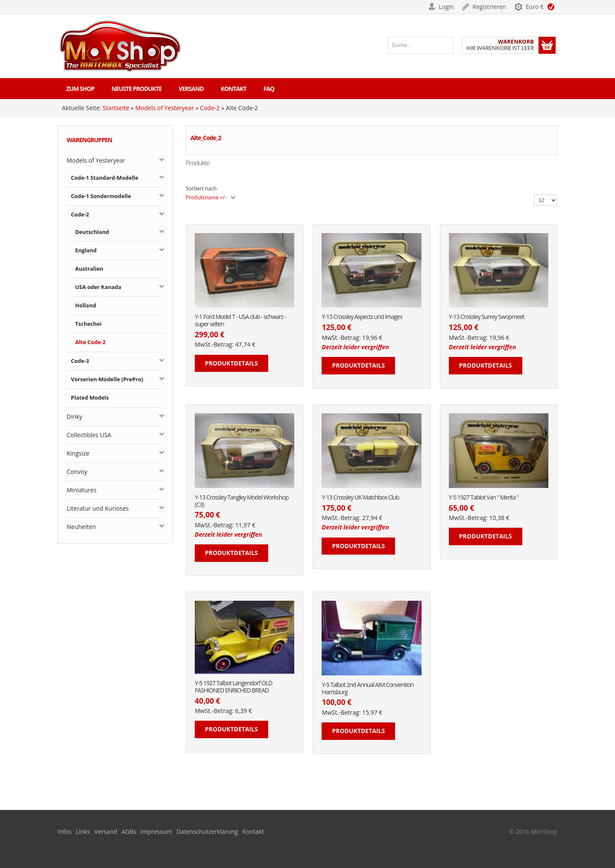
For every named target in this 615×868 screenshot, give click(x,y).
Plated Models (90, 398)
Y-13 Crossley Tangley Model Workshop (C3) (242, 501)
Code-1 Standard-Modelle (105, 178)
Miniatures (82, 490)
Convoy (77, 472)
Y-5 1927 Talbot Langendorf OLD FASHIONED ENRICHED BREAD (233, 687)
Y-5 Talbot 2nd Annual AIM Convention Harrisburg (368, 689)
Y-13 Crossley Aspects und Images (362, 317)
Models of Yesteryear (165, 108)
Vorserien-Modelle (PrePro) (107, 379)
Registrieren (489, 7)
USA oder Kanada (98, 287)
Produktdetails (231, 363)
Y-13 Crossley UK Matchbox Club (360, 498)
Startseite (116, 108)
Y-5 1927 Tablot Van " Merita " (484, 498)
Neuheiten (81, 527)
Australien (89, 269)
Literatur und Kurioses (98, 508)
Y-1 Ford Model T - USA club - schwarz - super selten (240, 321)
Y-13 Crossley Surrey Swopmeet (487, 317)
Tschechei (88, 324)
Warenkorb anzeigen (547, 45)
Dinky (75, 416)
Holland (86, 305)
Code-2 (210, 108)
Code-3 (80, 361)
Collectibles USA (89, 435)
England (86, 250)
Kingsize (78, 453)
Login (446, 7)
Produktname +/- (206, 197)
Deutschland (92, 232)
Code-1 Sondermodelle (101, 196)
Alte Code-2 (90, 342)
